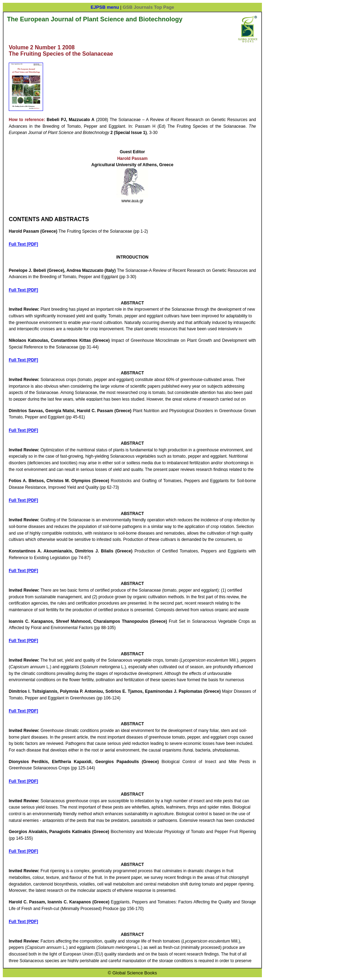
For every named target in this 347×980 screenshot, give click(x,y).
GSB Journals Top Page (148, 7)
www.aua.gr (133, 201)
